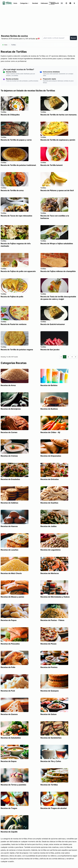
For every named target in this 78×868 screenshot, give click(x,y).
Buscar (73, 38)
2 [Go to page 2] (68, 357)
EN (58, 3)
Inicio (15, 3)
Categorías (25, 3)
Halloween (44, 3)
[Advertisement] (39, 20)
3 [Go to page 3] (72, 357)
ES (62, 3)
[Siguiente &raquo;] (76, 357)
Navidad (35, 3)
